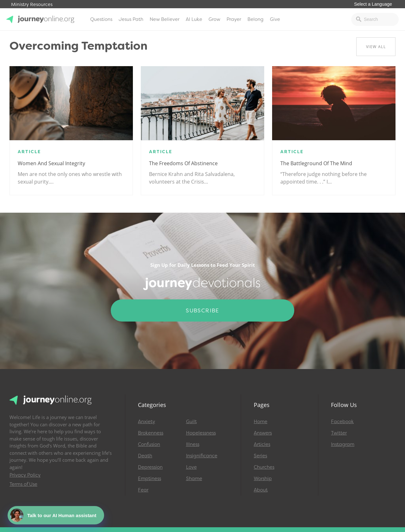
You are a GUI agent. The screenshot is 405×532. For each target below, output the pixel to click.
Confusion (149, 444)
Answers (263, 433)
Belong (255, 19)
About (261, 490)
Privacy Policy (25, 475)
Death (145, 456)
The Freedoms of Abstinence (183, 163)
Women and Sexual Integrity (51, 163)
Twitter (339, 433)
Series (260, 456)
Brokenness (151, 433)
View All (376, 47)
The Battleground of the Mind (316, 163)
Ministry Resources (32, 5)
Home (261, 422)
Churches (264, 467)
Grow (214, 19)
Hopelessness (201, 433)
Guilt (191, 422)
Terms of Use (23, 484)
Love (191, 467)
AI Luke (194, 19)
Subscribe (202, 310)
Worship (263, 479)
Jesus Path (131, 19)
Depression (150, 467)
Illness (193, 444)
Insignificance (202, 456)
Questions (101, 19)
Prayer (234, 19)
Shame (194, 479)
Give (275, 19)
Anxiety (146, 422)
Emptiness (150, 479)
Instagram (343, 444)
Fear (143, 490)
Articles (262, 444)
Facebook (342, 422)
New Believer (165, 19)
